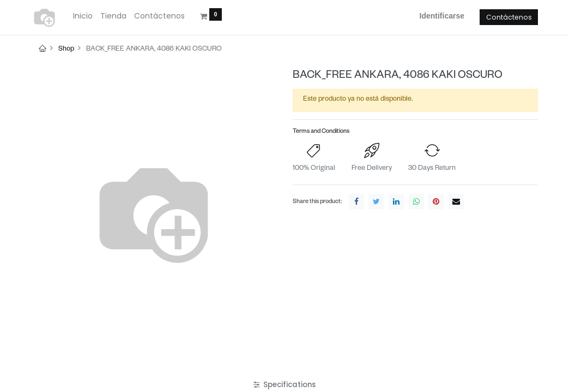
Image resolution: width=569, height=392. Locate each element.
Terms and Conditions (321, 132)
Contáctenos (509, 17)
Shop (66, 50)
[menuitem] (83, 16)
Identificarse (442, 16)
